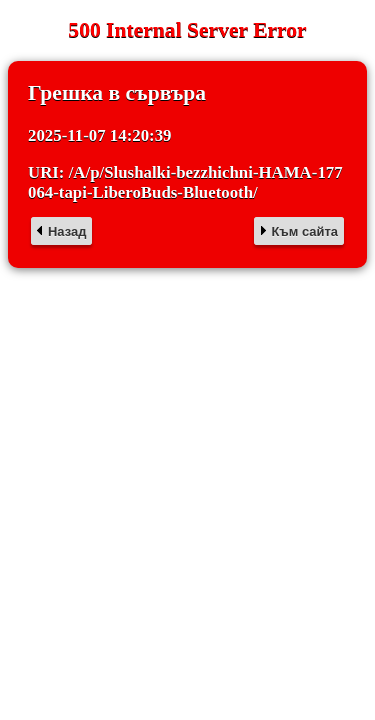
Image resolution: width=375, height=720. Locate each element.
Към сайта (304, 231)
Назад (67, 231)
